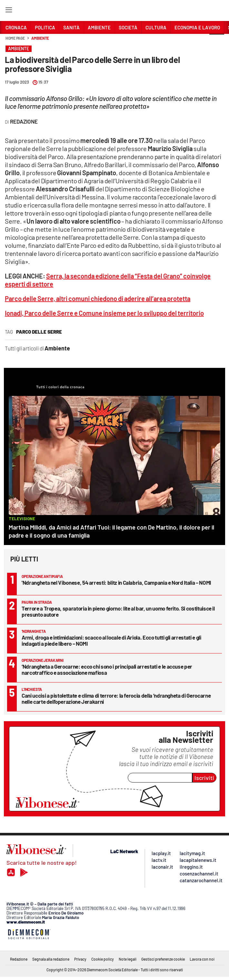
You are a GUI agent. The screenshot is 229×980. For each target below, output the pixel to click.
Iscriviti (204, 778)
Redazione (19, 959)
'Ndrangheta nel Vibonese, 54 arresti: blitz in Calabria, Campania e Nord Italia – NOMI (116, 582)
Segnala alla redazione (51, 959)
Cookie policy (103, 959)
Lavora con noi (202, 959)
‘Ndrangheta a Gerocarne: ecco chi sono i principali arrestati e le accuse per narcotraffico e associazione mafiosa (107, 669)
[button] (217, 42)
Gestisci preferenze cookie (163, 959)
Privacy (80, 959)
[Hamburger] (9, 11)
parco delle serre (39, 332)
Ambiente (40, 38)
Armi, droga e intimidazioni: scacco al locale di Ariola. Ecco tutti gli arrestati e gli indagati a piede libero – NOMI (111, 640)
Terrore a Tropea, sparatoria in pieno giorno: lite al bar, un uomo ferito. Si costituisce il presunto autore (118, 611)
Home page (15, 38)
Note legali (128, 959)
